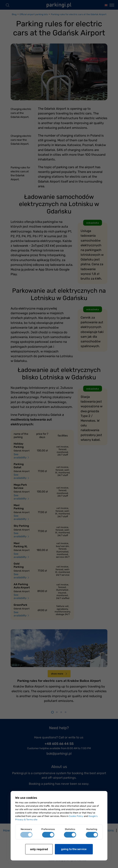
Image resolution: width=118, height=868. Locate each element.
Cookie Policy (76, 816)
